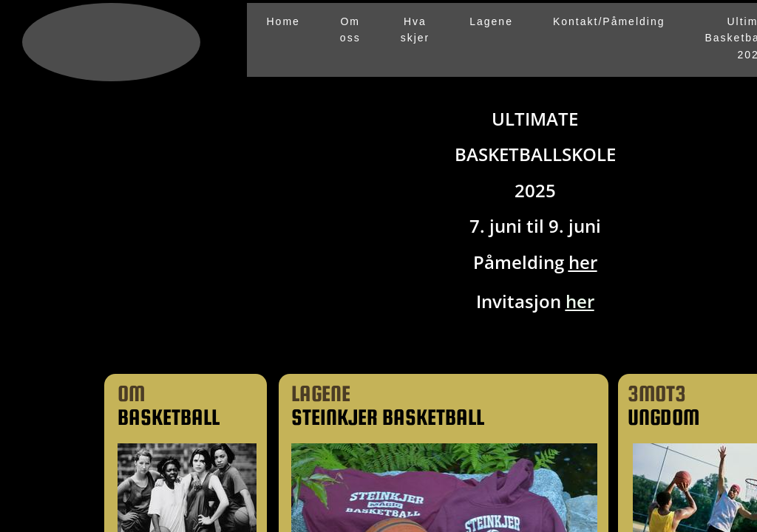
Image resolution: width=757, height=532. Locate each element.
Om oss (350, 30)
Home (284, 21)
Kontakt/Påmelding (609, 21)
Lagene (491, 21)
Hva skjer (415, 30)
